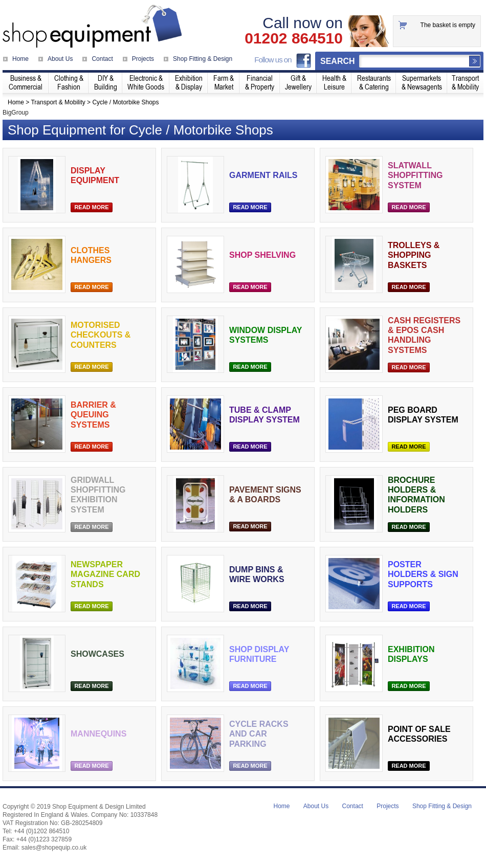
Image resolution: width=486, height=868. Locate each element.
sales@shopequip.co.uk (54, 848)
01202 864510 (294, 38)
